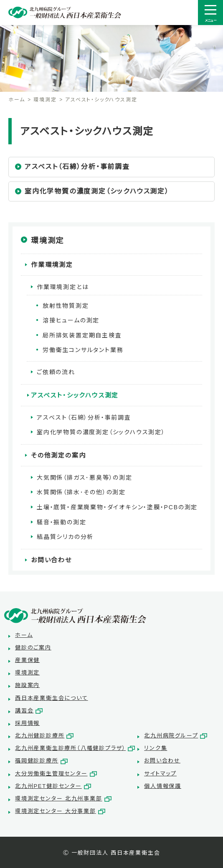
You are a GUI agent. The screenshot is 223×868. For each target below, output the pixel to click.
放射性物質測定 (66, 306)
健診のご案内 (33, 648)
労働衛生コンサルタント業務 (83, 350)
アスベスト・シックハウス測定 (75, 395)
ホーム (16, 100)
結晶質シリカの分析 (65, 537)
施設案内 (27, 685)
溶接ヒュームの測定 (71, 320)
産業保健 (27, 660)
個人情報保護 (163, 786)
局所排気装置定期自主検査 (82, 335)
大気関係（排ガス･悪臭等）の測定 (85, 478)
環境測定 (45, 100)
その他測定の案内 (58, 455)
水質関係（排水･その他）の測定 (81, 492)
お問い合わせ (51, 560)
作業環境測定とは (63, 287)
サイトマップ (160, 774)
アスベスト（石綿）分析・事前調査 (77, 167)
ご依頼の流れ (56, 372)
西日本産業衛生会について (52, 698)
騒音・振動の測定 (61, 522)
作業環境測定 (52, 265)
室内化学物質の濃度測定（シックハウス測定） (97, 191)
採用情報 (27, 723)
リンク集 (156, 748)
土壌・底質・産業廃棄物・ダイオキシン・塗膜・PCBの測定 (117, 507)
